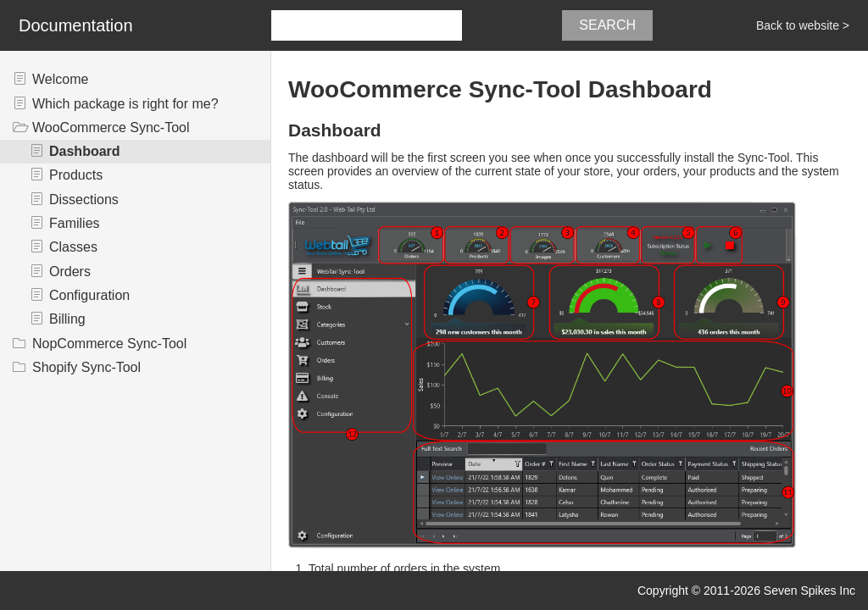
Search (607, 25)
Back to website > (803, 25)
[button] (470, 25)
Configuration (89, 295)
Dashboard (85, 151)
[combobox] (367, 25)
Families (75, 223)
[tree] (135, 224)
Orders (70, 272)
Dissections (84, 200)
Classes (73, 247)
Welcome (60, 79)
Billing (67, 319)
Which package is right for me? (125, 104)
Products (76, 175)
